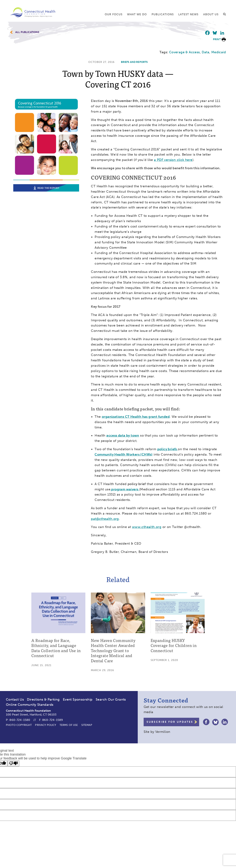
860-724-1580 (20, 720)
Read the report (46, 188)
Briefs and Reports (134, 62)
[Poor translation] (13, 763)
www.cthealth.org (147, 527)
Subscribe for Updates (170, 722)
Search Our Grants (111, 699)
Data (205, 52)
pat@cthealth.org (105, 519)
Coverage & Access (184, 52)
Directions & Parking (43, 699)
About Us (211, 14)
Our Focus (114, 14)
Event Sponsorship (78, 699)
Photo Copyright (19, 725)
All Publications (27, 32)
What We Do (137, 14)
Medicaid (219, 52)
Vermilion (163, 732)
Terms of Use (69, 725)
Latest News (188, 14)
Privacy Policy (46, 725)
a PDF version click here (173, 160)
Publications (163, 14)
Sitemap (87, 725)
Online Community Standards (30, 705)
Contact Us (15, 699)
